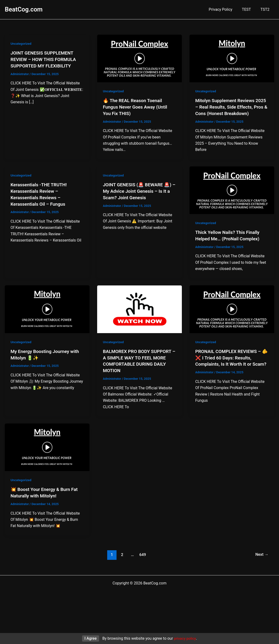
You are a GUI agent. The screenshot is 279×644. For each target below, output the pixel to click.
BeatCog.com (24, 9)
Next (261, 552)
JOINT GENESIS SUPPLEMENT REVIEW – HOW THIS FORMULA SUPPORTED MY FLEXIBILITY (45, 59)
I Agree (90, 638)
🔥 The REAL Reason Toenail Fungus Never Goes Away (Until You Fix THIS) (137, 107)
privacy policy (185, 638)
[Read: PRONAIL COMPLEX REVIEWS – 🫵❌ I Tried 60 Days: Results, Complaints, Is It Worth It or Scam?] (232, 308)
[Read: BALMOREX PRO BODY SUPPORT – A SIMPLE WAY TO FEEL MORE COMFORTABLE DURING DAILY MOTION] (139, 308)
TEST (249, 9)
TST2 (266, 9)
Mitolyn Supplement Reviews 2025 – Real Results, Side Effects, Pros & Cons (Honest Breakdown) (231, 107)
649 (142, 552)
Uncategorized (21, 44)
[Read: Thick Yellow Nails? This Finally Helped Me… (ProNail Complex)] (232, 189)
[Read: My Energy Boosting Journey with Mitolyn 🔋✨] (47, 308)
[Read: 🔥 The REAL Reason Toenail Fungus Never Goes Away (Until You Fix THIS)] (139, 58)
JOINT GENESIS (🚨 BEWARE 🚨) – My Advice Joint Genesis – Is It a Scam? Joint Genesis (139, 190)
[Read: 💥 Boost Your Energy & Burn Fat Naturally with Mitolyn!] (47, 445)
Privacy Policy (225, 9)
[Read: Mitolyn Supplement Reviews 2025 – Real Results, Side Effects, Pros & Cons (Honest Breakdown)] (232, 58)
